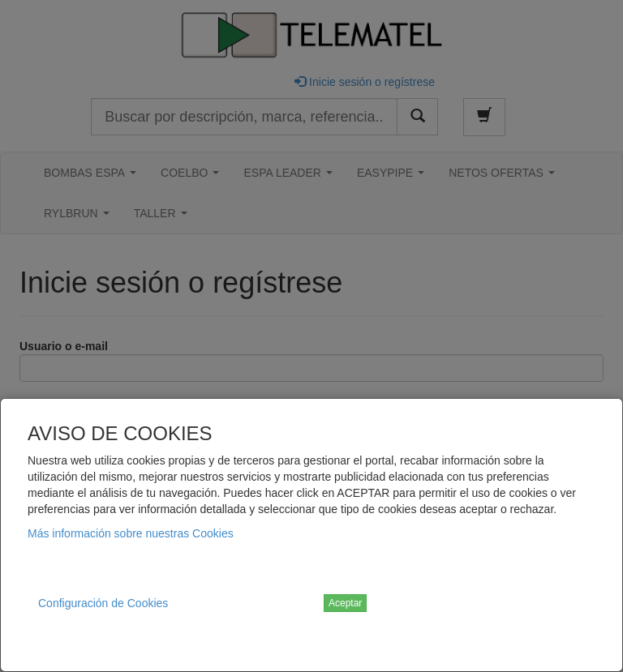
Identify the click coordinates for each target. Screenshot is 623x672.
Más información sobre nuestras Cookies (131, 533)
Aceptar (345, 603)
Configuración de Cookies (103, 603)
